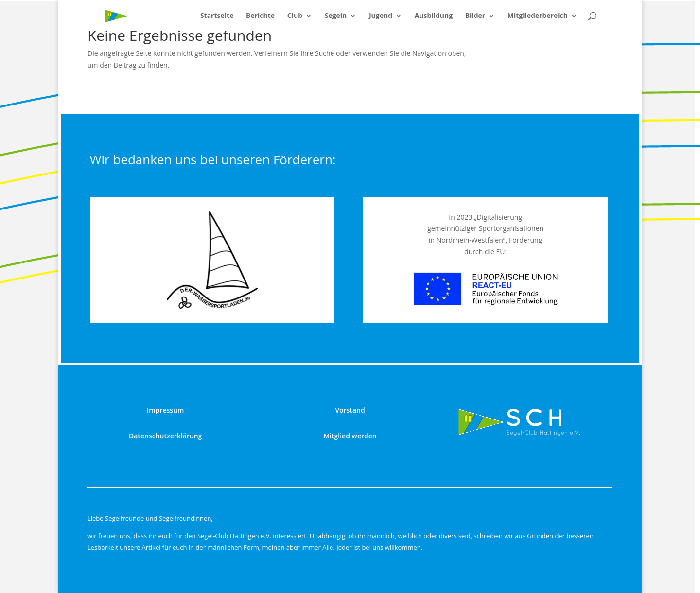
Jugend (381, 16)
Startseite (217, 16)
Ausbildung (434, 16)
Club (295, 16)
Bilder (475, 16)
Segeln (336, 16)
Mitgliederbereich (538, 16)
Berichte (260, 16)
